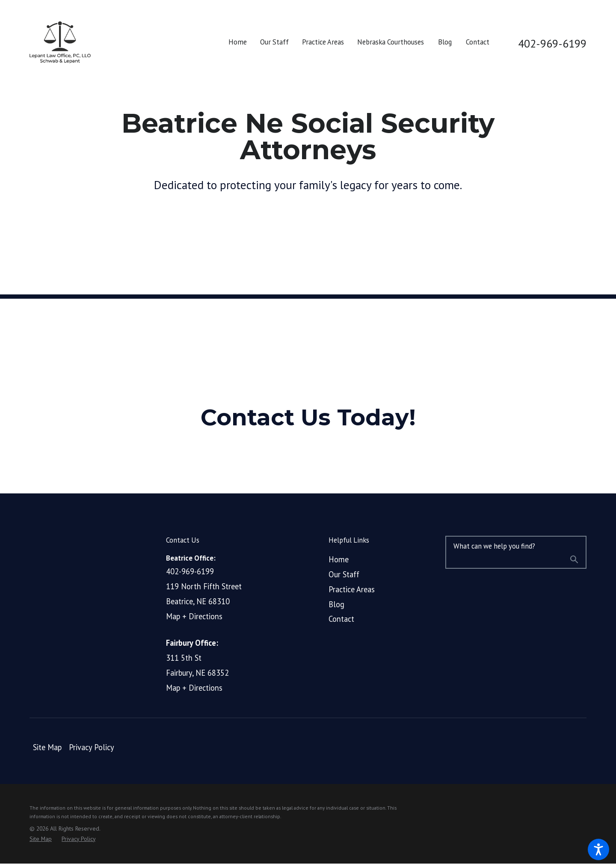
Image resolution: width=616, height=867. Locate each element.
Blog (336, 604)
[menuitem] (244, 42)
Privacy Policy (92, 747)
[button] (598, 849)
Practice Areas (352, 589)
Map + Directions (194, 616)
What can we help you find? (494, 546)
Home (339, 559)
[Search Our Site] (574, 560)
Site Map (47, 747)
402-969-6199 (552, 43)
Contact (341, 619)
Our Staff (344, 574)
